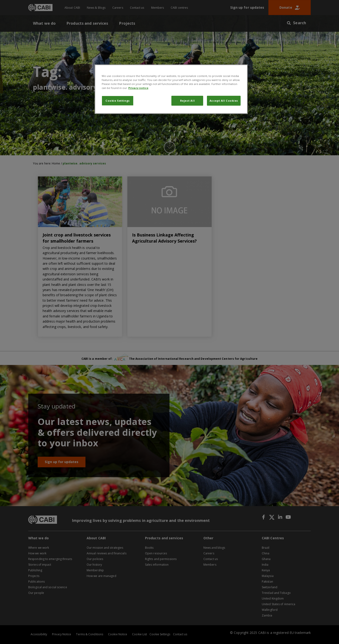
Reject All (188, 101)
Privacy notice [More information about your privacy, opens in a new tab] (138, 88)
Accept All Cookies (224, 101)
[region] (171, 89)
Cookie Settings (118, 101)
